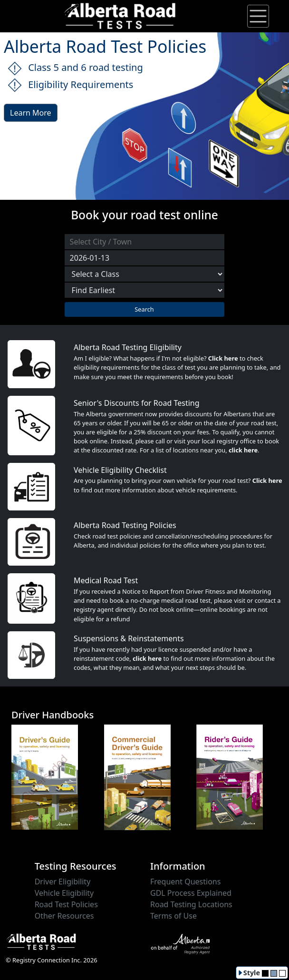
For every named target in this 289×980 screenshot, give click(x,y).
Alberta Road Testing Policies (125, 525)
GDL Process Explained (191, 893)
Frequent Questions (185, 882)
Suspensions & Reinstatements (129, 638)
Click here (223, 358)
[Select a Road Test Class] (144, 274)
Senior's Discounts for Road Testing (137, 403)
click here (243, 450)
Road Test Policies (66, 904)
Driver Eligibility (63, 882)
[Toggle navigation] (258, 16)
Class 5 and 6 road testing (75, 68)
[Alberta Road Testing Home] (120, 15)
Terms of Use (173, 916)
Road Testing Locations (191, 904)
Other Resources (64, 916)
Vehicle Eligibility (64, 893)
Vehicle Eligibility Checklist (120, 470)
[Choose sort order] (144, 290)
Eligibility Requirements (70, 85)
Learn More (31, 113)
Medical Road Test (106, 580)
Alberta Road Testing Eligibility (128, 347)
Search (144, 309)
